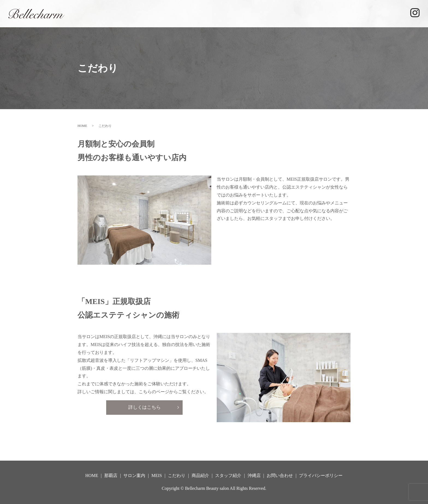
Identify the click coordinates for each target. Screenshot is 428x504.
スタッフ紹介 (362, 13)
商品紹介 (328, 13)
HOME (189, 13)
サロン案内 (244, 13)
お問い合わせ (280, 475)
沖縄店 (394, 13)
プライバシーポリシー (321, 475)
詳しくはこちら (144, 408)
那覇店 (214, 13)
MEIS (272, 13)
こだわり (298, 13)
